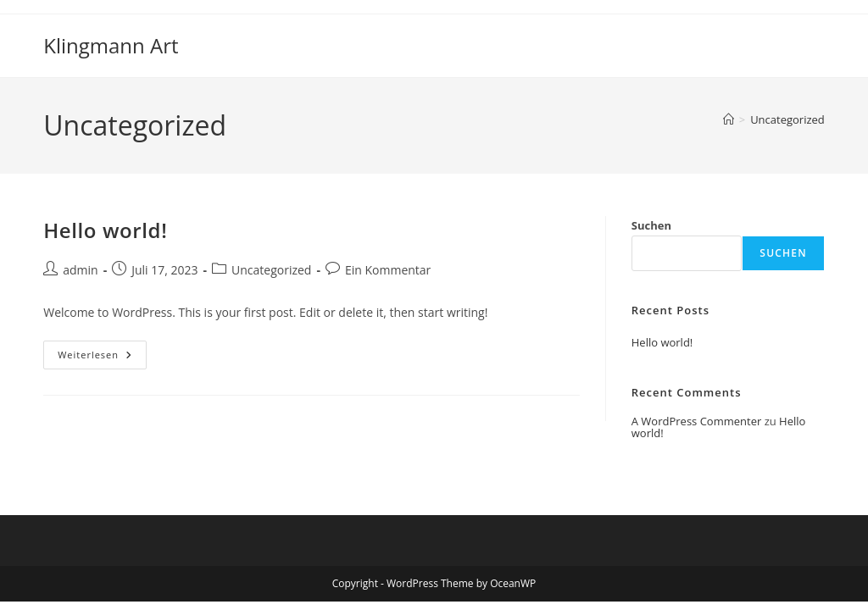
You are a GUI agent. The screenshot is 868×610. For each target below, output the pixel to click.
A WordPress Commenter (697, 421)
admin (80, 270)
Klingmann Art (111, 45)
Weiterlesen (102, 358)
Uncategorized (787, 119)
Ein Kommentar (388, 270)
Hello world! (105, 230)
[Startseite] (729, 119)
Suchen (651, 225)
